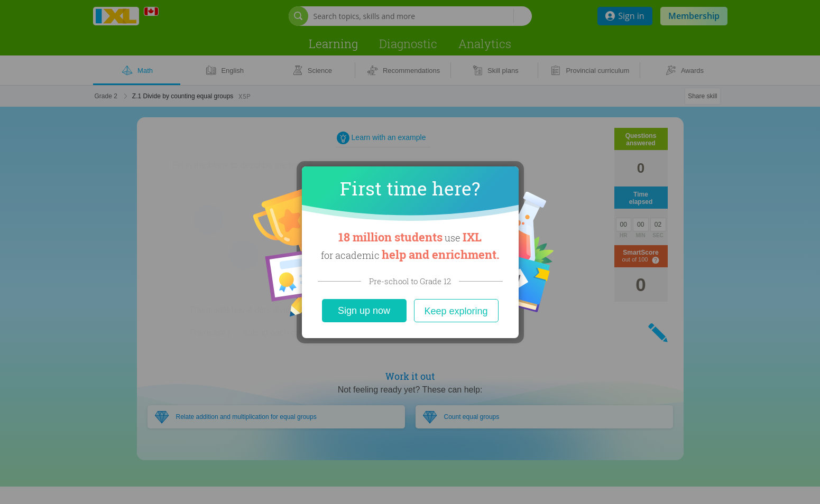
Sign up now (364, 311)
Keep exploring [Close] (456, 311)
